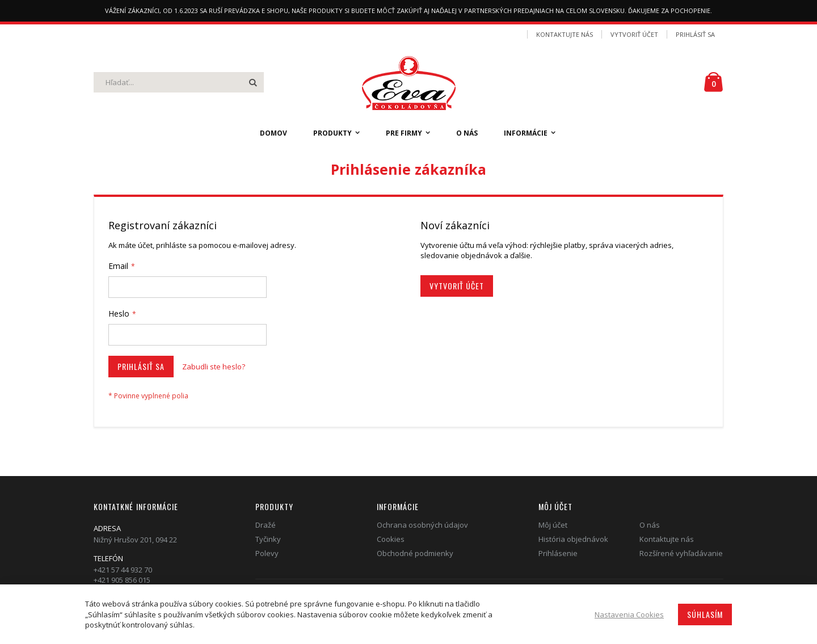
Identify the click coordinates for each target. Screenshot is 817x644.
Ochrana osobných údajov (422, 525)
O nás (650, 525)
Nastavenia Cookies (629, 614)
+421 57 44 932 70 (123, 570)
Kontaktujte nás (565, 34)
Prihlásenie (558, 553)
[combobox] (179, 82)
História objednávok (573, 539)
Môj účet (553, 525)
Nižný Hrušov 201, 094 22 (135, 540)
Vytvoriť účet (634, 34)
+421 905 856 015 (122, 580)
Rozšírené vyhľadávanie (681, 553)
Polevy (267, 553)
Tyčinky (268, 539)
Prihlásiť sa (695, 34)
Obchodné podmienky (415, 553)
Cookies (391, 539)
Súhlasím (705, 614)
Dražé (266, 525)
